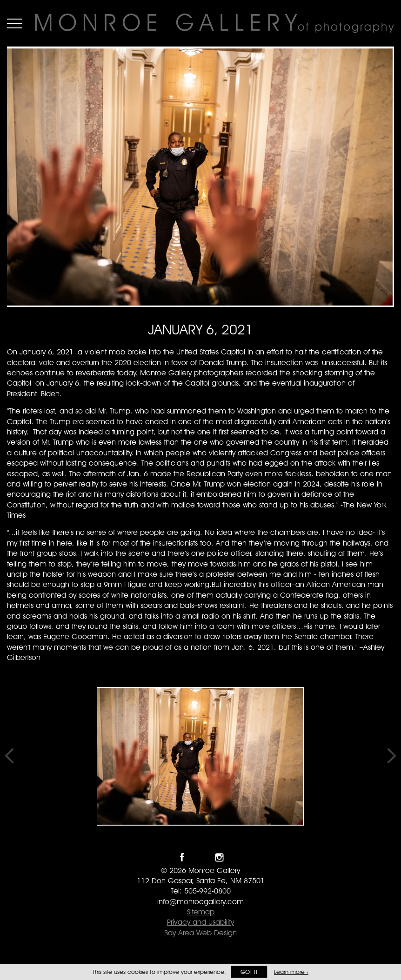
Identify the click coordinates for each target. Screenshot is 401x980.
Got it (249, 972)
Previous (9, 756)
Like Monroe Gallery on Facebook (182, 857)
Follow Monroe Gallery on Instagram (219, 857)
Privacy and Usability (200, 922)
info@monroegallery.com (200, 902)
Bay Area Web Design (200, 933)
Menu (15, 23)
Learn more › (291, 972)
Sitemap (201, 912)
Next (392, 756)
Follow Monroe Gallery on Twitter (201, 857)
